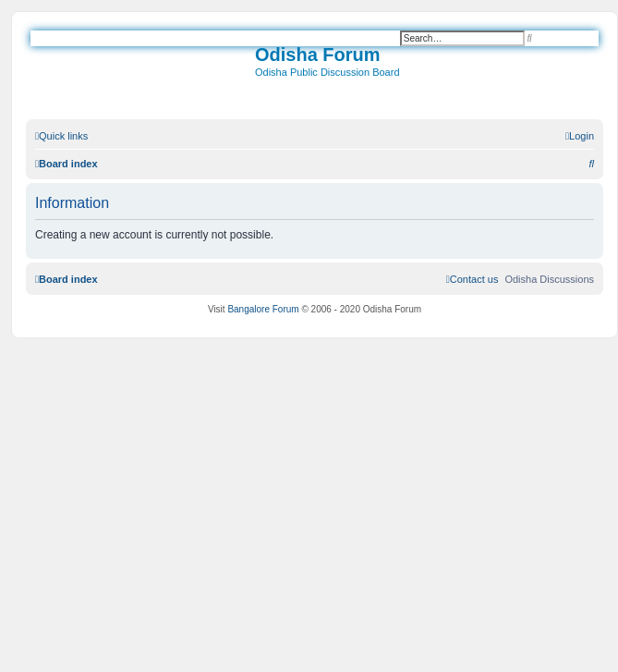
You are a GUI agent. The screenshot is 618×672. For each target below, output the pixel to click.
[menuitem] (580, 136)
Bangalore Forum (263, 309)
